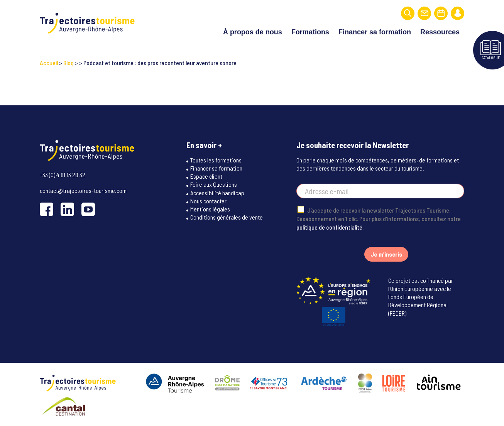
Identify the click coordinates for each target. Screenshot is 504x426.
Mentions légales (210, 208)
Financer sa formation (375, 32)
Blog (68, 62)
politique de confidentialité (329, 226)
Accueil (49, 62)
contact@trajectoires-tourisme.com (83, 189)
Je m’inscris (386, 253)
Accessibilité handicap (217, 192)
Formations (310, 32)
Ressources (440, 32)
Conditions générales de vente (227, 217)
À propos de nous (253, 32)
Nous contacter (208, 200)
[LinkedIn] (67, 208)
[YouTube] (88, 208)
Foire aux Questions (214, 184)
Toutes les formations (216, 159)
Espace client (206, 175)
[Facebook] (47, 208)
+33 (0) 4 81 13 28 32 (63, 173)
